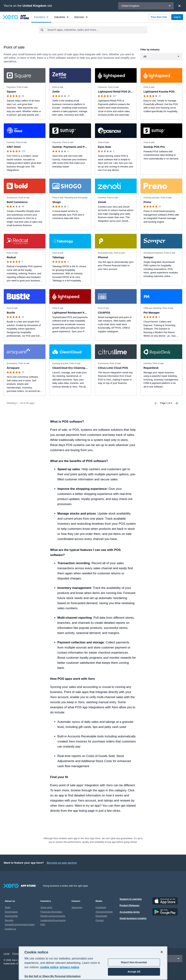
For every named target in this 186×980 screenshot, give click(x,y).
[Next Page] (177, 403)
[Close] (179, 6)
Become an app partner (62, 863)
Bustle (11, 313)
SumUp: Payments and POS (70, 147)
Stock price (46, 907)
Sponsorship (11, 916)
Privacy (16, 954)
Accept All (134, 972)
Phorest (103, 257)
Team (8, 907)
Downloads (101, 916)
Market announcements (53, 916)
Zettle (56, 92)
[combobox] (97, 30)
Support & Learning (131, 899)
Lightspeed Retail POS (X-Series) (119, 92)
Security (9, 920)
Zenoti (102, 202)
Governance (11, 912)
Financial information (51, 912)
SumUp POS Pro (154, 147)
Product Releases (129, 905)
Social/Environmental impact (20, 924)
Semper (148, 257)
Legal (7, 954)
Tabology (58, 257)
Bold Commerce (17, 202)
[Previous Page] (156, 403)
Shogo (57, 202)
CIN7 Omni (14, 147)
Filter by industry (150, 50)
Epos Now (105, 147)
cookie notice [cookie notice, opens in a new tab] (49, 967)
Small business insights (133, 918)
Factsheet (101, 907)
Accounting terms (130, 912)
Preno (147, 202)
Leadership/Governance (53, 920)
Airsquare (13, 368)
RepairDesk (151, 368)
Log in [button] (177, 17)
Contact (100, 920)
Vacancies (77, 907)
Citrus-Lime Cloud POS (113, 368)
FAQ (43, 924)
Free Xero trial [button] (159, 17)
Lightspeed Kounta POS (159, 92)
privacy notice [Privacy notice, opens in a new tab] (69, 967)
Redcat (11, 257)
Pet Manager (152, 313)
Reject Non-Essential (134, 962)
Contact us (10, 929)
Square (11, 92)
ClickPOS (104, 313)
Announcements (104, 912)
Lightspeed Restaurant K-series (73, 313)
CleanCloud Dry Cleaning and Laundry (77, 368)
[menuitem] (41, 17)
